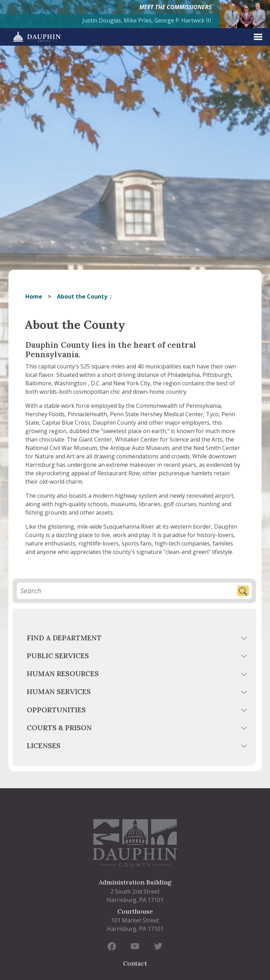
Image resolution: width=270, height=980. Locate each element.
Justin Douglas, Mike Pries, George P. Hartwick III (147, 20)
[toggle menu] (245, 639)
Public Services (58, 656)
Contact (135, 963)
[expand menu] (258, 37)
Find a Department (64, 638)
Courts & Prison (59, 728)
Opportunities (56, 710)
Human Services (59, 691)
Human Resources (63, 674)
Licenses (44, 746)
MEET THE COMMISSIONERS (175, 7)
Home (34, 296)
